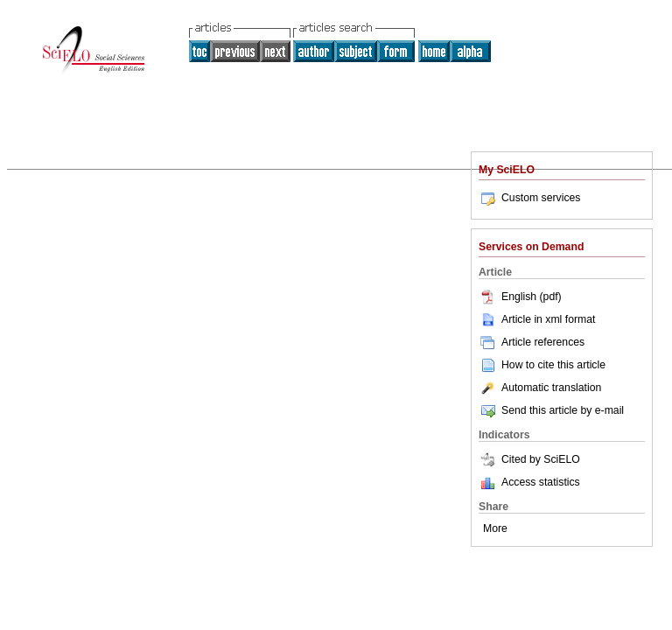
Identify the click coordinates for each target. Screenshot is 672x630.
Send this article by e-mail (551, 410)
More (495, 528)
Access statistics (541, 482)
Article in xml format (537, 319)
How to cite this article (553, 365)
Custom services (529, 198)
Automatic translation (540, 388)
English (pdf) (520, 297)
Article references (532, 342)
